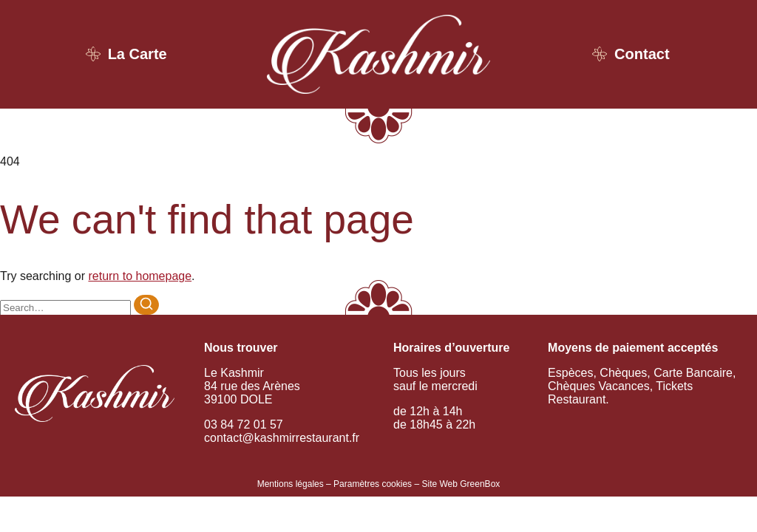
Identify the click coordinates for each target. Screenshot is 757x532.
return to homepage (140, 276)
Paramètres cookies (373, 484)
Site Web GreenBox (461, 484)
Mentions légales (291, 484)
